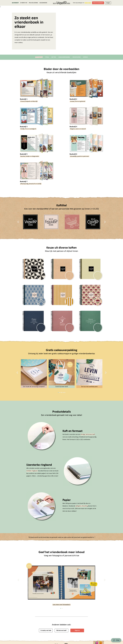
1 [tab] (58, 392)
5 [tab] (65, 392)
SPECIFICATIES (77, 57)
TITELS (47, 57)
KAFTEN (54, 57)
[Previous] (18, 222)
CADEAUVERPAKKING (64, 57)
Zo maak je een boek (46, 630)
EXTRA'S (86, 57)
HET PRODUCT (15, 3)
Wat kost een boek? (61, 630)
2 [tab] (60, 392)
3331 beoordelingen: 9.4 (79, 3)
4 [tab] (63, 392)
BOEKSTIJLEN (39, 57)
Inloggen (108, 3)
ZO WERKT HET (24, 3)
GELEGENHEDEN (43, 3)
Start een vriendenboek (98, 3)
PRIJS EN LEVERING (33, 3)
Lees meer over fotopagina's (62, 605)
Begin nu (77, 630)
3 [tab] (62, 392)
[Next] (105, 222)
